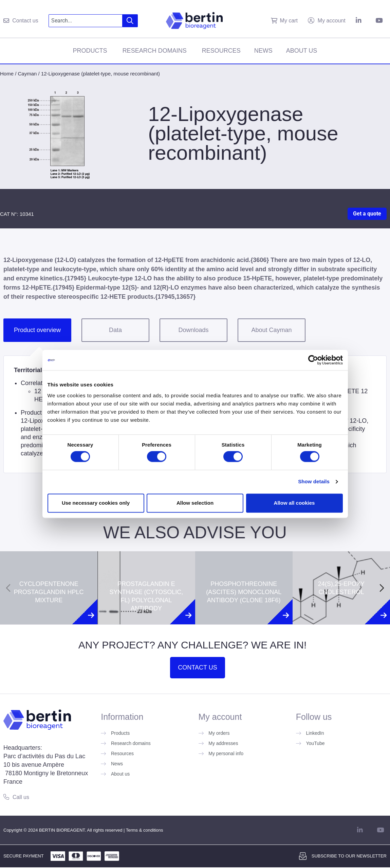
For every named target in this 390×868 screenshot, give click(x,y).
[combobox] (86, 21)
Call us (21, 797)
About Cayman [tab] (271, 330)
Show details (314, 482)
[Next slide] (382, 588)
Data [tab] (115, 330)
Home (7, 74)
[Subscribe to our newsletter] (303, 856)
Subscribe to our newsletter (349, 856)
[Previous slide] (8, 588)
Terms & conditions (145, 830)
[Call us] (6, 797)
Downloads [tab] (193, 330)
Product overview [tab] (37, 330)
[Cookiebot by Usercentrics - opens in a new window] (313, 360)
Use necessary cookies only (96, 503)
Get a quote (367, 214)
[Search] (130, 21)
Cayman (27, 74)
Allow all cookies (294, 503)
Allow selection (195, 503)
